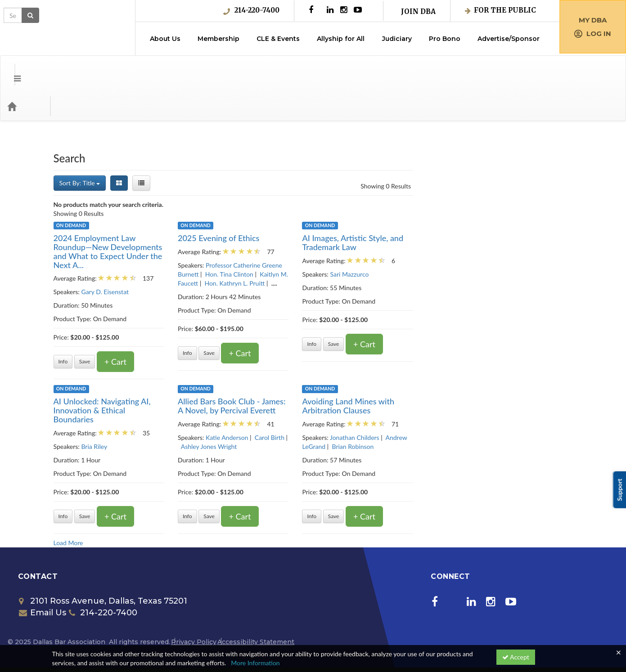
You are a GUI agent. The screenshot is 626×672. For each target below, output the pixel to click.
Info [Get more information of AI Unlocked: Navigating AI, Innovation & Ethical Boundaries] (223, 480)
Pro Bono (445, 39)
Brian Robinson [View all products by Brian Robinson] (513, 410)
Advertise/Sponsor (509, 39)
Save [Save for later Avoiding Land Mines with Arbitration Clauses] (493, 480)
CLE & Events (278, 39)
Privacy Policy (194, 606)
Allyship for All (341, 39)
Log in (593, 34)
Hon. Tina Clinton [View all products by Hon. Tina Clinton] (389, 238)
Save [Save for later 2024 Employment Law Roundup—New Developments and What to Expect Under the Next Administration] (245, 325)
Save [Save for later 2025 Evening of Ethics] (369, 317)
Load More (228, 507)
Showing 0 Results (546, 150)
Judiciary (397, 39)
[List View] (302, 147)
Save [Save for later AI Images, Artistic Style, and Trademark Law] (493, 308)
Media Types (110, 70)
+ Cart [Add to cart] (276, 326)
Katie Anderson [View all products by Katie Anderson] (387, 401)
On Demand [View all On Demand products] (231, 189)
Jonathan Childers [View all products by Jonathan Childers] (515, 401)
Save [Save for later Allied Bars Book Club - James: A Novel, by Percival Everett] (369, 480)
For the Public (500, 10)
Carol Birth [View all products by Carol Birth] (429, 401)
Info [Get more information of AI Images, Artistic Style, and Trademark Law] (472, 308)
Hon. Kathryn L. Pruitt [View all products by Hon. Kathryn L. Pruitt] (395, 247)
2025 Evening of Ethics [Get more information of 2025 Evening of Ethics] (378, 202)
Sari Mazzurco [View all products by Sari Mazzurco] (509, 238)
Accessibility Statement (256, 606)
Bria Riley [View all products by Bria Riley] (254, 410)
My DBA (593, 20)
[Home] (25, 70)
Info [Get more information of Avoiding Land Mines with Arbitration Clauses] (472, 480)
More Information (255, 663)
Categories (63, 70)
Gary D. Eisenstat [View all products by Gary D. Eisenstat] (265, 256)
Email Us (43, 577)
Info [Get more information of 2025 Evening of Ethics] (347, 317)
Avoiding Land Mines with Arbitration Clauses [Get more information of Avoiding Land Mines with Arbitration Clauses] (508, 370)
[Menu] (11, 70)
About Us (165, 39)
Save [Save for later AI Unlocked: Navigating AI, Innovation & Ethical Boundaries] (245, 480)
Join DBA (418, 11)
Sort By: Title (240, 147)
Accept (516, 657)
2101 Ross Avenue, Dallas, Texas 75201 (103, 565)
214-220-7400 (251, 10)
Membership (218, 39)
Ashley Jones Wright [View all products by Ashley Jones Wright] (369, 410)
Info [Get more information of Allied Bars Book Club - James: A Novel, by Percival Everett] (347, 480)
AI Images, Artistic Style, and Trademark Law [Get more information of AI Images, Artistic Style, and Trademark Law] (513, 206)
